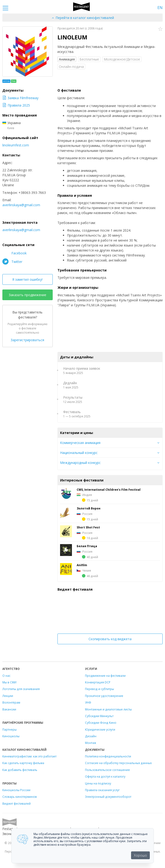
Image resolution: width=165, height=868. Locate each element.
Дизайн (91, 736)
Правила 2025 (16, 105)
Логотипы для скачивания (21, 689)
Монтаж (91, 743)
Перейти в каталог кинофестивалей (83, 18)
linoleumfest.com (16, 145)
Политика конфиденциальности (108, 756)
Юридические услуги (100, 729)
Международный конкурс (80, 463)
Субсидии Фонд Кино (101, 723)
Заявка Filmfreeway (20, 98)
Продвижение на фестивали (105, 676)
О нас (6, 676)
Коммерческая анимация (80, 443)
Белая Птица (87, 546)
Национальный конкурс (79, 453)
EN (160, 8)
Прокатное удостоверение (104, 696)
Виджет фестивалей (16, 803)
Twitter (12, 261)
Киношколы (11, 736)
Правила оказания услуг (102, 790)
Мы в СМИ (9, 682)
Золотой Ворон (89, 508)
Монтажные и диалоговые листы (108, 709)
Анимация (67, 59)
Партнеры (9, 729)
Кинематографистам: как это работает (29, 756)
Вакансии (9, 709)
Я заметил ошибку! (27, 279)
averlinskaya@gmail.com (21, 205)
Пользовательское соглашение (107, 770)
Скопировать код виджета (110, 639)
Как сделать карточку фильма (23, 763)
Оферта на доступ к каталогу (105, 776)
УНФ (88, 702)
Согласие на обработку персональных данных (118, 763)
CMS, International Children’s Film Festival (109, 490)
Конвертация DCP (98, 682)
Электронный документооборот (108, 797)
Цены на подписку (98, 783)
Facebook (14, 253)
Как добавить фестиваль (20, 770)
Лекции (8, 696)
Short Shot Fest (88, 527)
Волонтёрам (11, 702)
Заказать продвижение (28, 295)
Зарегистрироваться (27, 340)
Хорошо (140, 855)
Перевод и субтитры (99, 689)
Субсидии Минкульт (99, 716)
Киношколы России (16, 790)
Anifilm (82, 565)
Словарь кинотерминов (20, 797)
